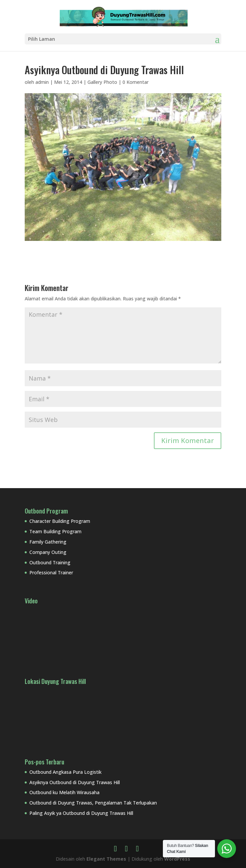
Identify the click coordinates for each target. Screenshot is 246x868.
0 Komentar (136, 82)
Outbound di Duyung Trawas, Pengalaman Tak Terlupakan (93, 803)
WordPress (177, 859)
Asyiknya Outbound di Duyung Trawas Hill (75, 782)
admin (42, 82)
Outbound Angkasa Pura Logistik (65, 772)
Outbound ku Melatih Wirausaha (64, 792)
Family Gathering (48, 542)
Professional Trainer (51, 572)
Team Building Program (55, 531)
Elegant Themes (106, 859)
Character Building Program (60, 521)
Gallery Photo (102, 82)
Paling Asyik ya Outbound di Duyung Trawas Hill (81, 813)
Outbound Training (50, 562)
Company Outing (48, 552)
